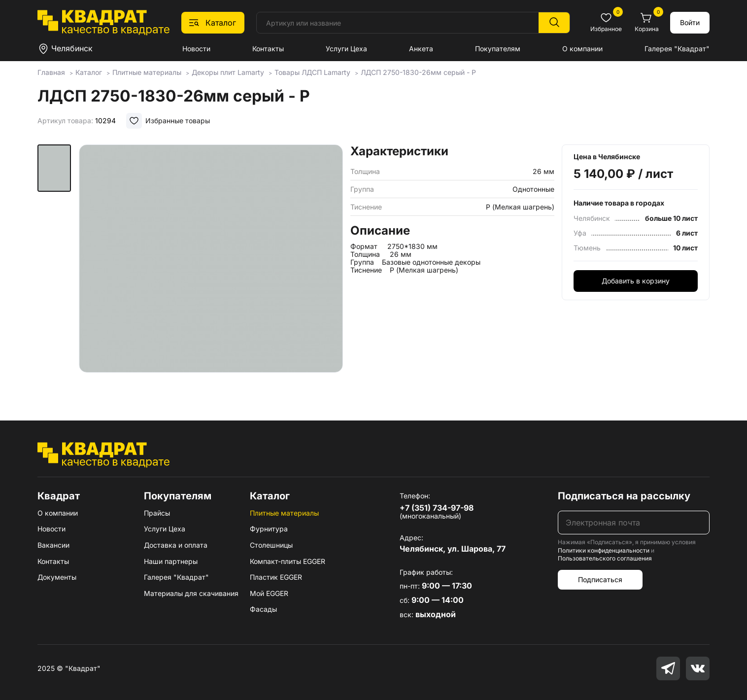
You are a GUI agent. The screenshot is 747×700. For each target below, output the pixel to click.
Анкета (421, 49)
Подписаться (600, 579)
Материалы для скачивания (191, 593)
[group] (211, 268)
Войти (690, 22)
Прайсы (157, 513)
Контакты (268, 49)
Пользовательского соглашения (605, 558)
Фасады (263, 609)
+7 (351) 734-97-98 (437, 508)
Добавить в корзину (636, 281)
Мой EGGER (269, 593)
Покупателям (498, 49)
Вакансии (53, 545)
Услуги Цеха (346, 49)
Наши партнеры (171, 561)
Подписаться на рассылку (624, 496)
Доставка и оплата (176, 545)
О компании (582, 49)
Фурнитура (269, 529)
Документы (57, 577)
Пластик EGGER (276, 577)
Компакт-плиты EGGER (288, 561)
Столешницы (271, 545)
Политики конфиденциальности (604, 550)
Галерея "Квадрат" (677, 49)
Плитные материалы (284, 513)
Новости (196, 49)
